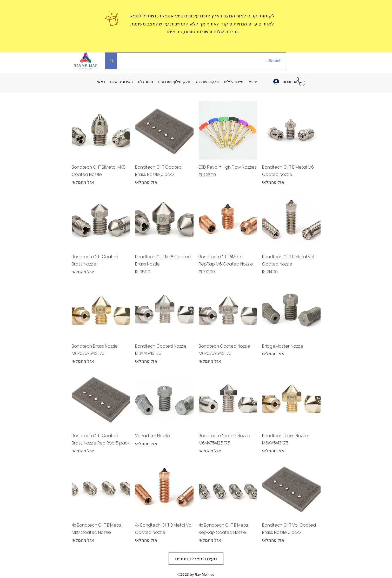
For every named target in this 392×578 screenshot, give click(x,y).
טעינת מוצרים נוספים (196, 559)
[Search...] (205, 61)
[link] (302, 81)
